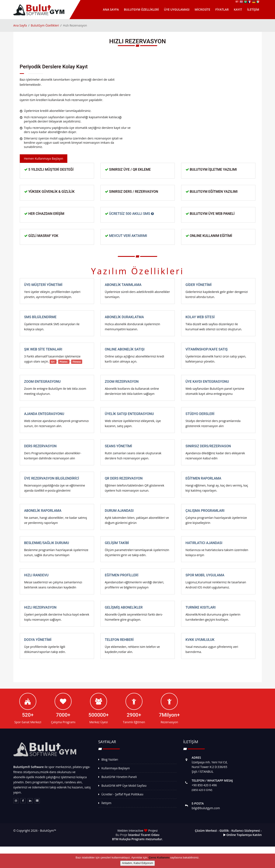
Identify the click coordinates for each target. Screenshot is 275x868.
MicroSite (202, 9)
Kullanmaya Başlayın (116, 768)
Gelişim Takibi (117, 543)
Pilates (64, 362)
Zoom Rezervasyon (122, 382)
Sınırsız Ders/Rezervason (208, 446)
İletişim (253, 9)
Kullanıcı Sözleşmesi (246, 831)
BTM (115, 839)
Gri (53, 362)
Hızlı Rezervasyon (40, 607)
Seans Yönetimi (118, 446)
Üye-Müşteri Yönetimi (43, 285)
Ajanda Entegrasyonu (44, 414)
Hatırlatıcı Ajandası (204, 543)
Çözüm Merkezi (206, 831)
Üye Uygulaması (177, 9)
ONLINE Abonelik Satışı (125, 349)
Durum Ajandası (119, 511)
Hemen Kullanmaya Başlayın (44, 158)
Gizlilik (224, 831)
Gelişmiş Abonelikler (124, 607)
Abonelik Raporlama (43, 511)
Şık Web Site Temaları (43, 349)
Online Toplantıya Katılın (243, 835)
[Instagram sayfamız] (16, 801)
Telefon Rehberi (119, 640)
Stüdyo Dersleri (200, 414)
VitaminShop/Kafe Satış (207, 349)
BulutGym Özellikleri (141, 9)
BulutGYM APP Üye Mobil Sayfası (124, 786)
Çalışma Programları (205, 511)
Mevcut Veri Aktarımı (128, 236)
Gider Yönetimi (199, 285)
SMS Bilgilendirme (40, 317)
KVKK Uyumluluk (200, 640)
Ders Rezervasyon (40, 446)
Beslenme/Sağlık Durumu (47, 543)
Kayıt (238, 9)
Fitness (77, 362)
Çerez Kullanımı (159, 857)
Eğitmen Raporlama (203, 478)
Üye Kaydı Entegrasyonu (207, 382)
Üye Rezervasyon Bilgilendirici (52, 478)
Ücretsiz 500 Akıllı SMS (131, 214)
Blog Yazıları (110, 759)
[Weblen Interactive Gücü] (37, 801)
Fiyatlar (222, 9)
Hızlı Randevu (36, 575)
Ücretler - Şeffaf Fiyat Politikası (122, 794)
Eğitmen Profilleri (122, 575)
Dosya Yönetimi (38, 640)
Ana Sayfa (111, 9)
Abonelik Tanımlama (123, 285)
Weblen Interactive (131, 831)
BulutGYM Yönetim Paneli (119, 777)
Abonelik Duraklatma (124, 317)
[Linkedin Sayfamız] (30, 801)
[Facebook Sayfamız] (23, 801)
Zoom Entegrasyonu (42, 382)
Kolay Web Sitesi (200, 317)
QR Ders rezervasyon (124, 478)
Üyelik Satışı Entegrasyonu (129, 414)
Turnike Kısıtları (201, 607)
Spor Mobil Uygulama (205, 575)
